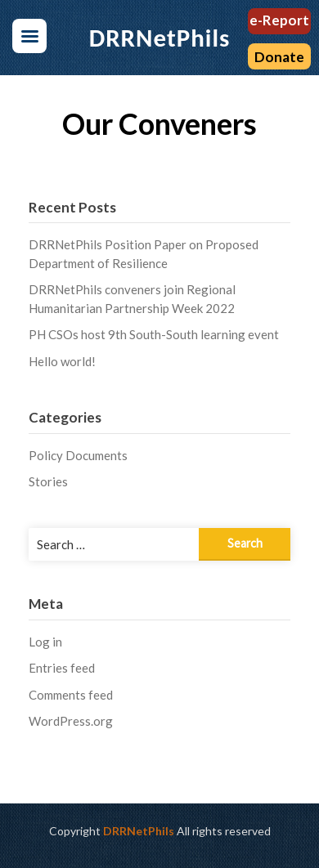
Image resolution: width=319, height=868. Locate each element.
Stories (48, 481)
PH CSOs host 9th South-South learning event (154, 334)
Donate (279, 57)
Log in (45, 642)
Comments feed (71, 695)
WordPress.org (71, 721)
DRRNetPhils (139, 831)
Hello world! (62, 361)
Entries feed (62, 668)
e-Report (279, 20)
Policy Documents (78, 455)
